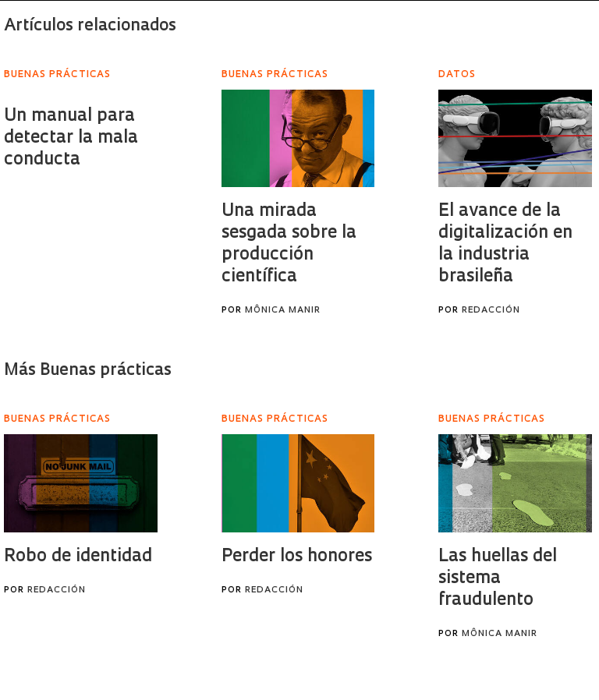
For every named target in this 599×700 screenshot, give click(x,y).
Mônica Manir (283, 311)
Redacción (491, 311)
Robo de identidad (78, 557)
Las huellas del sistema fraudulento (498, 579)
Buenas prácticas (57, 75)
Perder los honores (297, 557)
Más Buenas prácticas (88, 371)
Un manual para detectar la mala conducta (71, 138)
